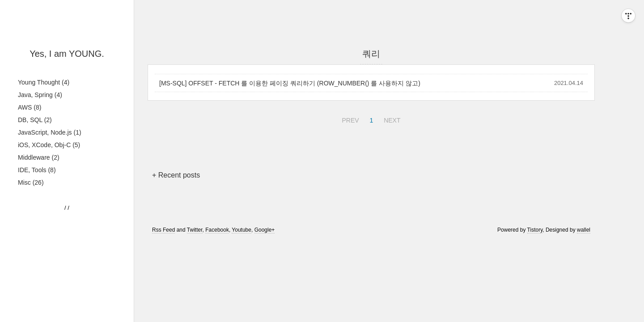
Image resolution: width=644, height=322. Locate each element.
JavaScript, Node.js (50, 132)
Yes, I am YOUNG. (67, 54)
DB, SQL (35, 120)
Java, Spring (40, 95)
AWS (30, 107)
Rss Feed (163, 230)
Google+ (265, 230)
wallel (584, 230)
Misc (31, 182)
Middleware (39, 157)
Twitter (195, 230)
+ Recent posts (176, 175)
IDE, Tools (37, 170)
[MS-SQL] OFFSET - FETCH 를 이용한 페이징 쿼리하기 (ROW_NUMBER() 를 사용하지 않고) (290, 83)
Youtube (241, 230)
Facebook (217, 230)
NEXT (391, 119)
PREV (349, 119)
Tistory (535, 230)
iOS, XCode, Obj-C (49, 145)
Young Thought (44, 82)
